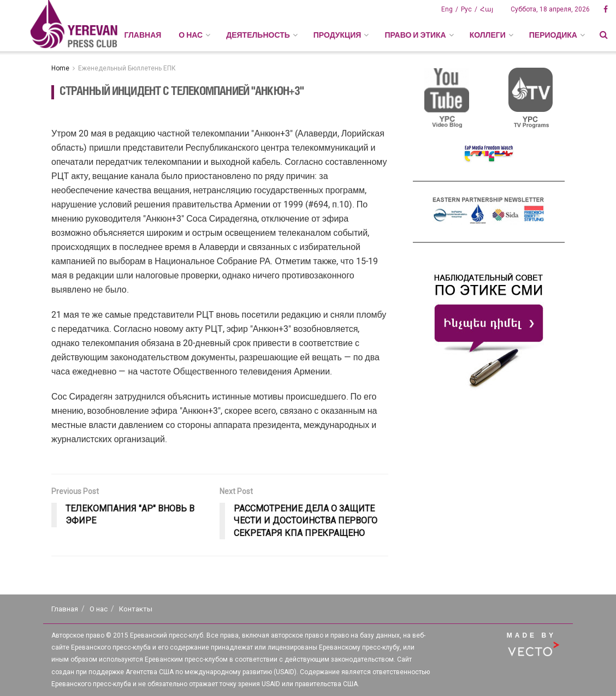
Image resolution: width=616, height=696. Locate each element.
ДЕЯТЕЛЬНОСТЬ (258, 35)
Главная (143, 35)
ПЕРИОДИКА (553, 35)
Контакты (136, 609)
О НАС (191, 35)
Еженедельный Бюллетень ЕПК (127, 68)
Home (60, 68)
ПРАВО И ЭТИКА (415, 35)
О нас (99, 609)
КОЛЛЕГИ (488, 35)
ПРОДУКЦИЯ (337, 35)
